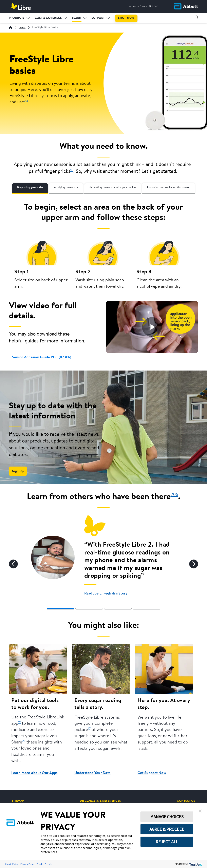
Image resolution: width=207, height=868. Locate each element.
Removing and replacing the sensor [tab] (168, 188)
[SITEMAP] (18, 801)
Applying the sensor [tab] (66, 188)
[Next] (194, 564)
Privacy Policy (27, 864)
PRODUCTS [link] (17, 18)
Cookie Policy (12, 864)
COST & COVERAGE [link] (48, 18)
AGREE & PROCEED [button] (167, 829)
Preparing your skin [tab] (30, 188)
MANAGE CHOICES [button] (167, 817)
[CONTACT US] (186, 801)
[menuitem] (19, 17)
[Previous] (13, 564)
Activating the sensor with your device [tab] (112, 188)
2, (25, 101)
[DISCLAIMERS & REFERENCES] (100, 801)
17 (89, 729)
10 (72, 170)
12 (20, 723)
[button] (196, 17)
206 (174, 495)
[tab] (60, 609)
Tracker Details (44, 864)
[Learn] (22, 28)
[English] (11, 27)
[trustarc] (195, 864)
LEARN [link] (77, 18)
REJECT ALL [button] (167, 842)
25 (24, 741)
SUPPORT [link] (98, 18)
